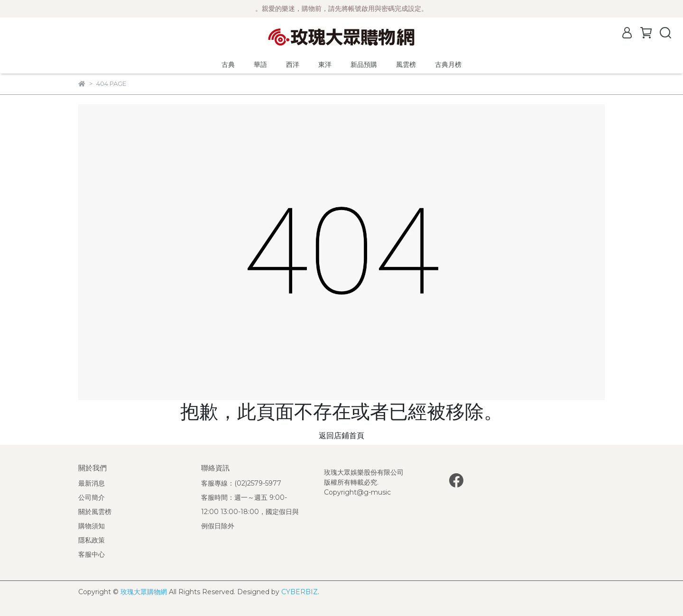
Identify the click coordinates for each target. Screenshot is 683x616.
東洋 (325, 64)
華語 (260, 64)
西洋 (293, 64)
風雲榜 (406, 64)
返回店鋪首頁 (341, 436)
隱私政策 (92, 540)
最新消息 (92, 483)
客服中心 (92, 554)
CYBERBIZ (300, 592)
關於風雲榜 (95, 512)
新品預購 (364, 64)
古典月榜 (448, 64)
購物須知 (92, 526)
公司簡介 (92, 497)
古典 (228, 64)
